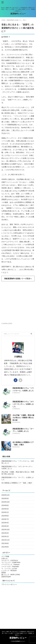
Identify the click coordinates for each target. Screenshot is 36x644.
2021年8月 (5, 547)
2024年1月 (5, 512)
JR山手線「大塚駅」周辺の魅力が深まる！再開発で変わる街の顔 (23, 418)
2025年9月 (5, 499)
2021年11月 (6, 540)
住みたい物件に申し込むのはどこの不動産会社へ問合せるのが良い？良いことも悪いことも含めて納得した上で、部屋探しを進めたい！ (18, 633)
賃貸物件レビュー (18, 14)
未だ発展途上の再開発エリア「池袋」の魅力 (17, 483)
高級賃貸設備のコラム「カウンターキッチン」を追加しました (23, 404)
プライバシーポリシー (9, 584)
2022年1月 (5, 537)
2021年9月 (5, 543)
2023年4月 (5, 523)
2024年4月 (5, 509)
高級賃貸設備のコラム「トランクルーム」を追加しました (18, 462)
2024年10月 (6, 502)
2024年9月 (5, 505)
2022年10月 (6, 530)
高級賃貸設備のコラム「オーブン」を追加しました (18, 478)
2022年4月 (5, 533)
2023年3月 (5, 526)
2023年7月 (5, 519)
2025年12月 (6, 495)
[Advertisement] (18, 302)
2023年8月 (5, 516)
